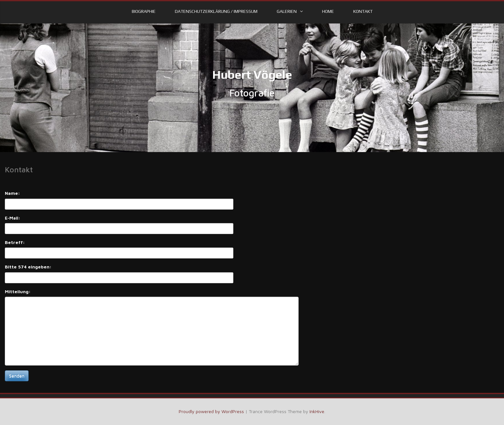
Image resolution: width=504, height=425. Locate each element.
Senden (17, 376)
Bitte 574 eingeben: (28, 267)
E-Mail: (13, 218)
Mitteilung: (18, 291)
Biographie (144, 11)
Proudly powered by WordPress (211, 411)
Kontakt (363, 11)
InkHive (317, 411)
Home (328, 11)
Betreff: (15, 242)
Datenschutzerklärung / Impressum (216, 11)
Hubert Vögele (252, 75)
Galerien (287, 11)
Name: (12, 193)
